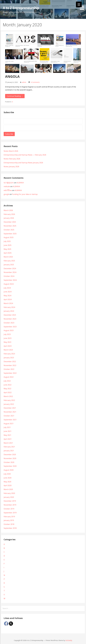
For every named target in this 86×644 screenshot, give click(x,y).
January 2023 (9, 358)
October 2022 (9, 369)
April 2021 (8, 439)
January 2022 (9, 404)
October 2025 (9, 230)
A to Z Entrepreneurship (21, 8)
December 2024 (10, 268)
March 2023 (8, 350)
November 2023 (10, 319)
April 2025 (8, 253)
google (6, 194)
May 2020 (7, 482)
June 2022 (8, 385)
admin (24, 82)
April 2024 (8, 299)
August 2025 (9, 237)
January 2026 (9, 218)
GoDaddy (69, 640)
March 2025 (8, 257)
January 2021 (9, 451)
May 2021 (7, 435)
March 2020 (8, 489)
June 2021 (8, 431)
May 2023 (7, 342)
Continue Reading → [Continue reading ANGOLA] (15, 96)
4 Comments (35, 82)
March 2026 (8, 210)
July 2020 (7, 474)
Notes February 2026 (12, 159)
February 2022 (9, 400)
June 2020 (8, 478)
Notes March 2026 (11, 151)
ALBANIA (20, 183)
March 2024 (8, 303)
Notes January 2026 (11, 167)
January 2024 (9, 311)
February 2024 (9, 307)
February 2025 (9, 261)
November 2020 (10, 458)
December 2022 (10, 361)
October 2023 (9, 323)
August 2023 (9, 330)
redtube (7, 186)
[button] (83, 5)
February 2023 (9, 354)
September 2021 (10, 420)
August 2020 (9, 470)
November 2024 (10, 272)
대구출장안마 (9, 183)
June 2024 (8, 292)
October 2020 (9, 462)
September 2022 (10, 373)
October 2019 (9, 509)
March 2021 (8, 443)
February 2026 (9, 214)
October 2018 (9, 524)
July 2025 (7, 241)
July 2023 (7, 334)
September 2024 (10, 280)
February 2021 (9, 447)
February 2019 (9, 517)
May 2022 (7, 389)
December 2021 (10, 408)
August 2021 (9, 424)
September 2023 (10, 327)
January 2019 (9, 520)
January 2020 (9, 497)
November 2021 (10, 412)
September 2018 (10, 528)
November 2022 (10, 365)
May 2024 (7, 296)
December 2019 (10, 501)
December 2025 (10, 222)
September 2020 (10, 466)
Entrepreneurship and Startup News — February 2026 (25, 155)
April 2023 (8, 346)
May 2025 (7, 249)
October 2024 (9, 276)
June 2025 (8, 245)
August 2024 (9, 284)
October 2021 (9, 416)
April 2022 (8, 392)
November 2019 (10, 505)
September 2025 (10, 234)
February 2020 (9, 493)
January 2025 (9, 265)
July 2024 (7, 288)
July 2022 (7, 381)
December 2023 (10, 315)
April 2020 (8, 485)
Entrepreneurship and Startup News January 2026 (23, 163)
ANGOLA (12, 76)
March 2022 (8, 396)
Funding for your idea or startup (25, 194)
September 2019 (10, 513)
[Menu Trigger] (79, 4)
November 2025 (10, 226)
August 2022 (9, 377)
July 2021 (7, 427)
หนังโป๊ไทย (8, 190)
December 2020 (10, 455)
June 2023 (8, 338)
